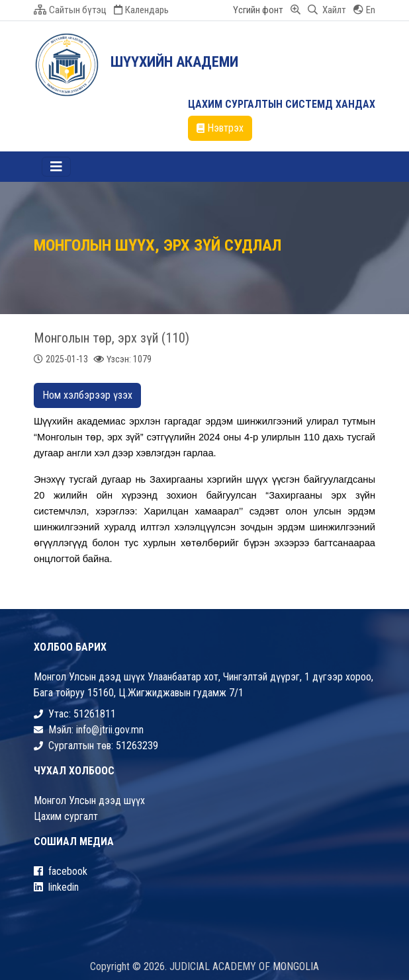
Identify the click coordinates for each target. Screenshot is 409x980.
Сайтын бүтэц (70, 10)
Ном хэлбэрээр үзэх (87, 395)
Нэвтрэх (220, 128)
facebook (61, 871)
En (364, 10)
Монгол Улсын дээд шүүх (89, 800)
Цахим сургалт (66, 816)
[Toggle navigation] (56, 167)
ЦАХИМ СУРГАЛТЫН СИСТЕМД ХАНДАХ (282, 104)
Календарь (141, 10)
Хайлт (327, 10)
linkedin (56, 887)
